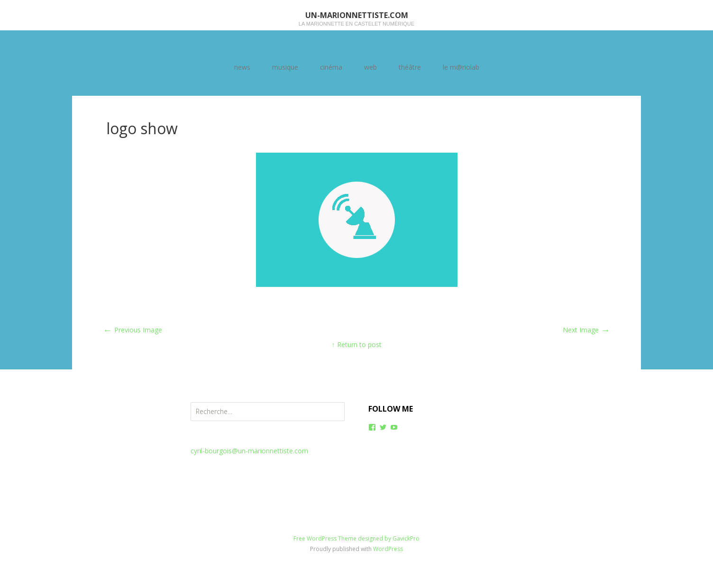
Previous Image (133, 330)
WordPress (388, 549)
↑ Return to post (357, 345)
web (370, 67)
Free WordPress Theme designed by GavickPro (356, 538)
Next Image (586, 330)
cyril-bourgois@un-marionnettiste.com (249, 451)
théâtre (410, 67)
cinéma (331, 67)
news (242, 67)
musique (285, 67)
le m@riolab (461, 67)
